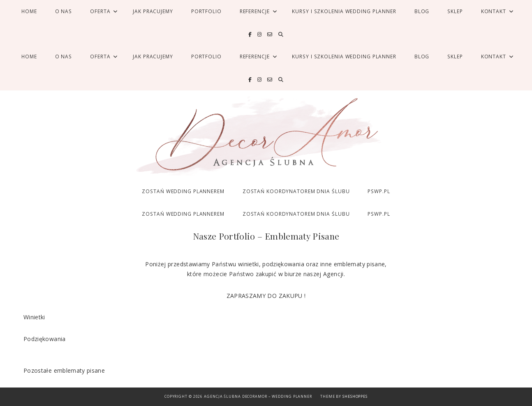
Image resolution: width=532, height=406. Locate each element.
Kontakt (494, 11)
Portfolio (206, 11)
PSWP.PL (379, 191)
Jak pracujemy (153, 11)
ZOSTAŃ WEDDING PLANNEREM (183, 191)
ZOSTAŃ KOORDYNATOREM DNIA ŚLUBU (296, 191)
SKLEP (455, 11)
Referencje (255, 11)
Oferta (100, 11)
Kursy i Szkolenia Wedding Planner (344, 11)
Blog (422, 11)
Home (29, 11)
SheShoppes (355, 396)
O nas (64, 11)
